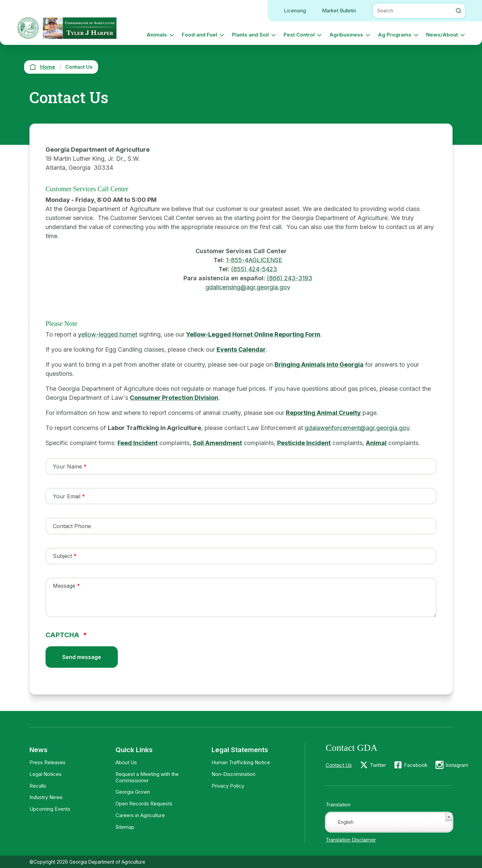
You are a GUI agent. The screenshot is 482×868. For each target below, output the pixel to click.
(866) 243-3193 (290, 278)
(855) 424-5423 (254, 269)
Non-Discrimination (233, 774)
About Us (126, 762)
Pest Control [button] (299, 35)
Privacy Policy (228, 786)
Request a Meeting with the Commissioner (147, 777)
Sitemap (125, 827)
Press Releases (48, 762)
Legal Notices (46, 774)
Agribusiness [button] (346, 35)
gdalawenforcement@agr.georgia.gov (357, 428)
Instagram (457, 765)
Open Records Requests (144, 804)
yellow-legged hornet (108, 334)
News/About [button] (442, 35)
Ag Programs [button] (395, 35)
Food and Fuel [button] (199, 35)
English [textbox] (346, 822)
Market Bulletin (339, 11)
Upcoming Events (50, 809)
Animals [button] (157, 35)
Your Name (67, 466)
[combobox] (389, 822)
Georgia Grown (133, 792)
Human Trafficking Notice (241, 762)
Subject (62, 556)
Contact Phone (72, 526)
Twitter (378, 765)
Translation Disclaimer (351, 840)
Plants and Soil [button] (250, 35)
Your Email (67, 496)
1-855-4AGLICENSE (254, 260)
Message (64, 586)
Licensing (295, 11)
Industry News (46, 797)
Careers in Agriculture (140, 815)
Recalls (38, 786)
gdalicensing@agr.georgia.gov (248, 287)
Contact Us (339, 765)
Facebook (416, 765)
